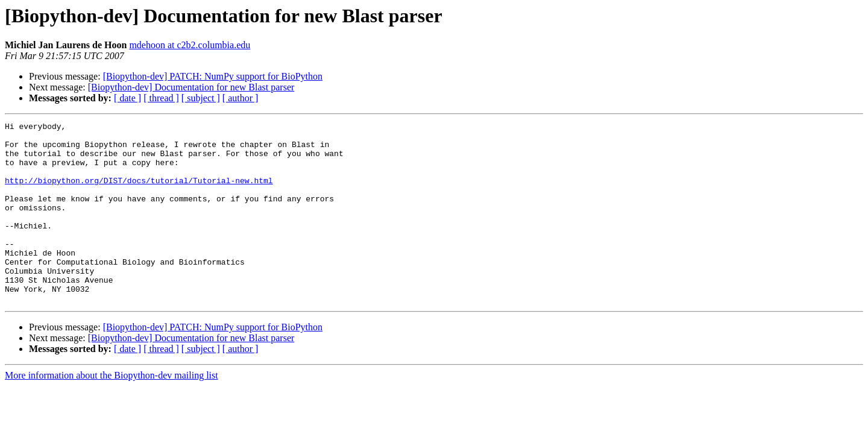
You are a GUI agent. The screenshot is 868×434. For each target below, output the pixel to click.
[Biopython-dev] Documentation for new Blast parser (191, 87)
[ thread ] (161, 98)
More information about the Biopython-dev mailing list (112, 411)
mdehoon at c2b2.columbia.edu (190, 45)
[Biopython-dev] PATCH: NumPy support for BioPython (213, 76)
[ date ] (127, 98)
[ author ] (241, 98)
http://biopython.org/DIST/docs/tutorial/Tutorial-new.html (139, 193)
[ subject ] (201, 98)
